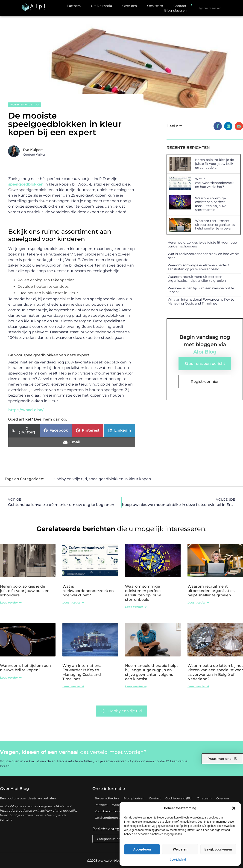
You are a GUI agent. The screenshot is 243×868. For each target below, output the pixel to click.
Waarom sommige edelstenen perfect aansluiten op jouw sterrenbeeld (210, 204)
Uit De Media (101, 6)
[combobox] (210, 8)
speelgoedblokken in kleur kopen (120, 479)
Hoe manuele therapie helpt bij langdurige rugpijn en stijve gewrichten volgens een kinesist (152, 672)
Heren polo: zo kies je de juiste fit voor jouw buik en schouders (214, 164)
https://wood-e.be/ (26, 410)
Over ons (130, 6)
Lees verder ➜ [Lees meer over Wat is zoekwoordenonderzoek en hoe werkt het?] (73, 602)
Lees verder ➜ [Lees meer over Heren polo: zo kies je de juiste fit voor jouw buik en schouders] (11, 602)
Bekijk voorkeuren (218, 849)
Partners (74, 6)
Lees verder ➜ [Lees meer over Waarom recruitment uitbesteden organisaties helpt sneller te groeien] (198, 602)
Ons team (155, 6)
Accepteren (142, 849)
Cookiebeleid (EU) (179, 798)
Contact (180, 6)
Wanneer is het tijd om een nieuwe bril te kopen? (201, 290)
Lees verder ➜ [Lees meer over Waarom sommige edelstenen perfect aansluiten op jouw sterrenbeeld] (136, 607)
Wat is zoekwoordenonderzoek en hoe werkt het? (214, 183)
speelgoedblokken (26, 184)
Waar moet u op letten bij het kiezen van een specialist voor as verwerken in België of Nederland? (215, 672)
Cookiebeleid (178, 860)
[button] (234, 808)
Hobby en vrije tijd (25, 105)
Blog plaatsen (175, 10)
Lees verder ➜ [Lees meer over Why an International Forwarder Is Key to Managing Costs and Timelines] (73, 686)
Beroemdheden (107, 798)
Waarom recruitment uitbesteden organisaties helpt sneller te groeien (215, 225)
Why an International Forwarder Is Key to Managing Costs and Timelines (201, 301)
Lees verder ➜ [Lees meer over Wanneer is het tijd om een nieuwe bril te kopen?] (11, 677)
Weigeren (180, 849)
